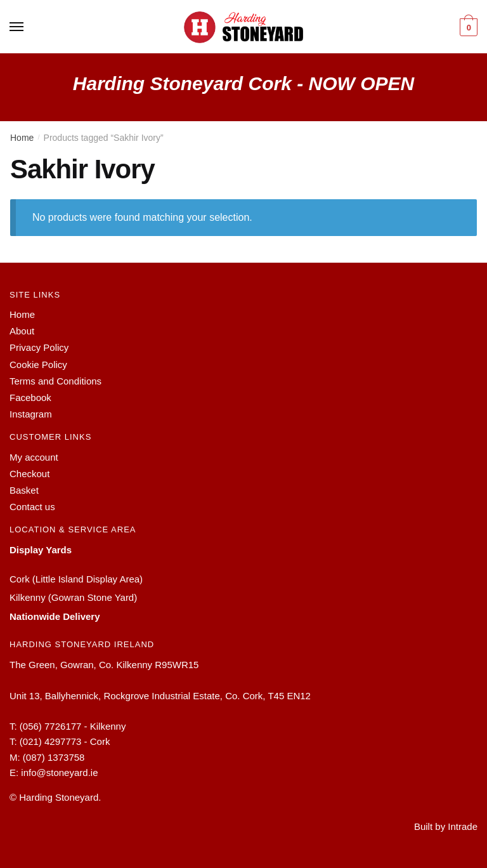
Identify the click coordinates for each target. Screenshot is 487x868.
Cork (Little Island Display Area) (76, 579)
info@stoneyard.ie (59, 773)
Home (22, 138)
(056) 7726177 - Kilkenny (73, 726)
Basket (24, 490)
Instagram (31, 414)
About (22, 331)
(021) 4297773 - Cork (65, 741)
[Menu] (17, 27)
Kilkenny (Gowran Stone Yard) (73, 597)
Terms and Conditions (55, 381)
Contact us (32, 507)
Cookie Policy (38, 365)
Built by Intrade (446, 826)
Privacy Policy (39, 347)
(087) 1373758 (54, 757)
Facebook (30, 398)
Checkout (29, 474)
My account (34, 457)
